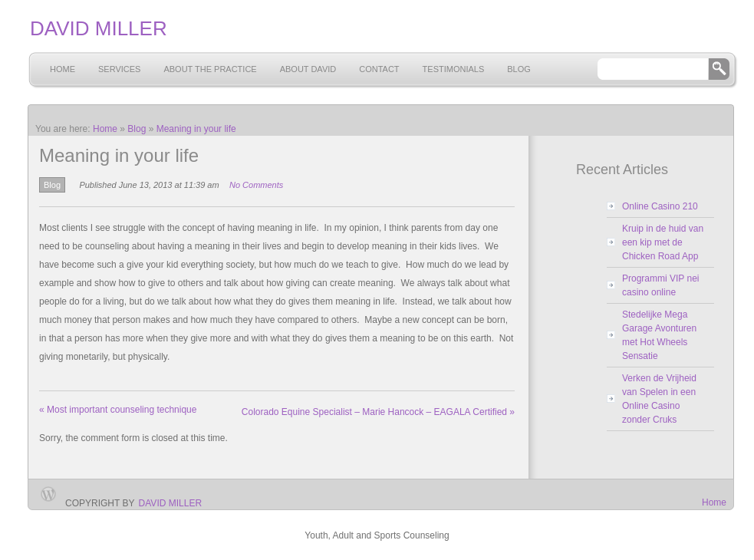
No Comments (256, 185)
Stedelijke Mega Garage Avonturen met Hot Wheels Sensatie (659, 335)
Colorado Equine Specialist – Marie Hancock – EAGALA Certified (378, 412)
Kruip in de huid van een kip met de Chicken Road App (663, 242)
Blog (519, 69)
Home (63, 69)
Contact (379, 69)
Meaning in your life (196, 129)
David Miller (170, 503)
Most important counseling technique (118, 410)
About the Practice (210, 69)
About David (308, 69)
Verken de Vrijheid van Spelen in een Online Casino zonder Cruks (659, 399)
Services (119, 69)
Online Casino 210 (660, 206)
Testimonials (454, 69)
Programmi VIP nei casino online (660, 285)
